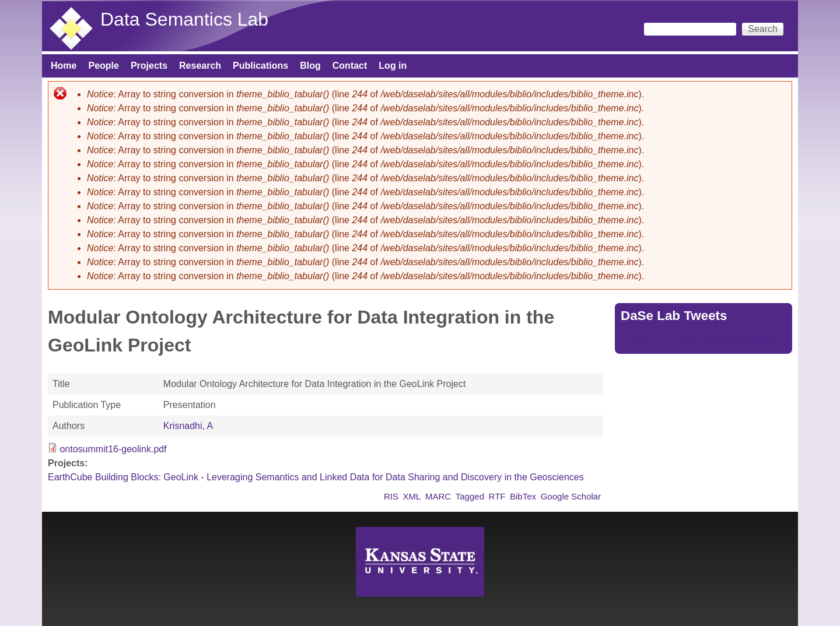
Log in (393, 66)
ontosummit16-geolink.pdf (113, 449)
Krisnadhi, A (188, 426)
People (103, 66)
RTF (497, 496)
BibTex (523, 496)
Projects (149, 66)
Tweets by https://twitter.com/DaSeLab (700, 341)
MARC (438, 496)
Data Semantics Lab (184, 19)
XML (412, 496)
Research (200, 66)
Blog (310, 66)
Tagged (470, 496)
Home (64, 66)
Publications (260, 66)
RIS (391, 496)
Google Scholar (571, 496)
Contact (350, 66)
